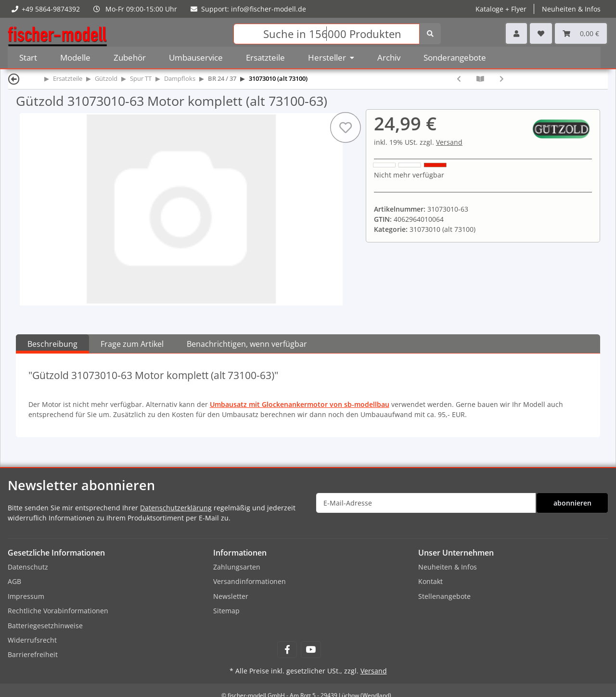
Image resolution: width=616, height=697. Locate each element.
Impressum (26, 596)
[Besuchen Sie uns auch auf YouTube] (311, 650)
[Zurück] (14, 79)
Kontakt (430, 581)
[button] (516, 33)
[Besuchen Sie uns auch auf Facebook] (287, 650)
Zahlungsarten (237, 567)
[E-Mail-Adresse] (426, 503)
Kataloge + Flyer (501, 9)
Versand (449, 142)
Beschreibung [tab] (52, 344)
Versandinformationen (250, 581)
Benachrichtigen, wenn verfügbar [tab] (247, 344)
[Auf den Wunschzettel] (346, 127)
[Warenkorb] (581, 33)
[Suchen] (327, 34)
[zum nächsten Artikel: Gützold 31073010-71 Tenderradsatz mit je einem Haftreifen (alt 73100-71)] (502, 79)
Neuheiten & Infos (571, 9)
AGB (14, 581)
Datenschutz (28, 567)
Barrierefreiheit (33, 654)
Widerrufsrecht (32, 640)
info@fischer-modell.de (269, 9)
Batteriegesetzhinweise (45, 626)
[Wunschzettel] (541, 33)
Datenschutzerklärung (176, 508)
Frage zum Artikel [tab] (132, 344)
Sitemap (226, 611)
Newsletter (231, 596)
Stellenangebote (444, 596)
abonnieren (572, 503)
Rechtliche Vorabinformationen (58, 611)
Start (28, 57)
